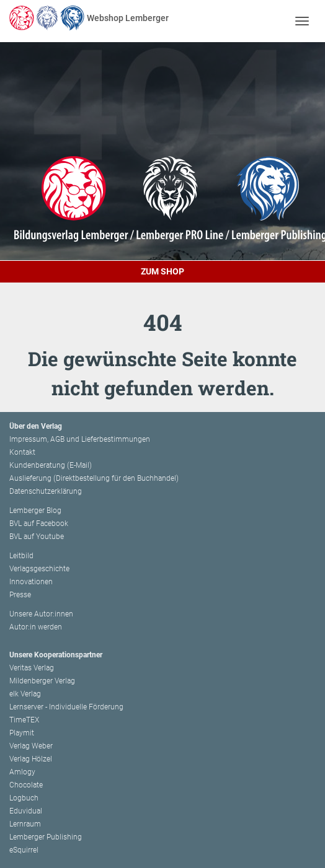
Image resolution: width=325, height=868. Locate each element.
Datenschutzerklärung (46, 491)
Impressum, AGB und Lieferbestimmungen (80, 439)
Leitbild (21, 556)
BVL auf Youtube (37, 537)
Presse (20, 595)
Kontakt (22, 452)
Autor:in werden (36, 627)
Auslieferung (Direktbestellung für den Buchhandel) (94, 478)
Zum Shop (162, 271)
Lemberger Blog (35, 511)
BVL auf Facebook (39, 524)
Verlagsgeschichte (39, 569)
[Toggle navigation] (302, 21)
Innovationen (31, 582)
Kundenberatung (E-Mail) (51, 465)
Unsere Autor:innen (41, 614)
